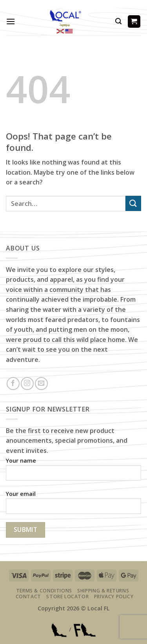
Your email (73, 505)
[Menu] (11, 21)
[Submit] (133, 203)
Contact (28, 597)
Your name (73, 472)
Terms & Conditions (44, 591)
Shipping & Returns (103, 591)
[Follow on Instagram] (27, 384)
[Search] (118, 21)
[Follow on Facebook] (13, 384)
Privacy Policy (114, 597)
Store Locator (67, 597)
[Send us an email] (41, 384)
